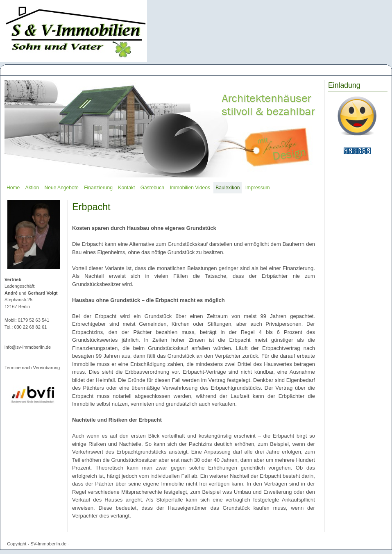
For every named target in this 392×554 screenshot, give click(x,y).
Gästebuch (152, 188)
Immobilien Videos (190, 188)
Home (13, 188)
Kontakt (126, 188)
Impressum (258, 188)
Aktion (32, 188)
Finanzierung (98, 188)
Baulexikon (228, 188)
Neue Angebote (62, 188)
